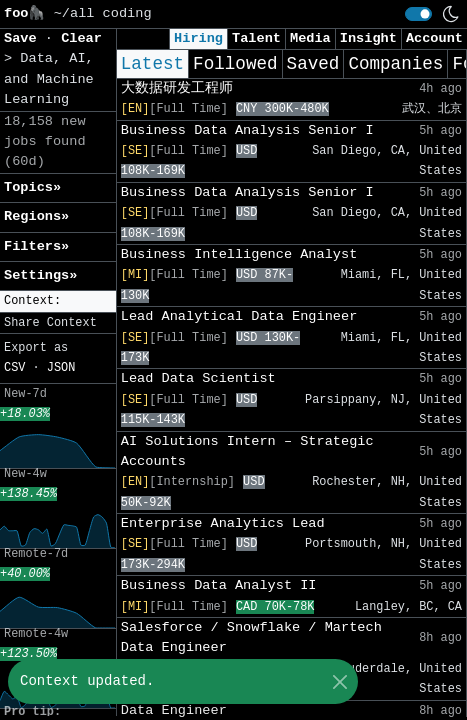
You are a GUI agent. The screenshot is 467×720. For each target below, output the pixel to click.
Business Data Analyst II (219, 585)
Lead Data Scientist (198, 378)
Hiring (198, 38)
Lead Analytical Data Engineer (239, 316)
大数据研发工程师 (177, 88)
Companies (395, 64)
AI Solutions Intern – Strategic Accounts (247, 451)
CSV (14, 368)
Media (310, 38)
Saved (313, 64)
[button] (58, 301)
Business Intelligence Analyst (239, 254)
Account (434, 38)
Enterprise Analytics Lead (223, 523)
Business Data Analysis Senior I (247, 130)
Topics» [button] (32, 187)
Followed (235, 64)
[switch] (418, 14)
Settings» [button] (40, 275)
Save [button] (24, 38)
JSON (61, 368)
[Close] (339, 681)
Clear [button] (81, 38)
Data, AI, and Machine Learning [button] (49, 79)
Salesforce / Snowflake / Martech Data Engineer (251, 637)
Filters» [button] (36, 246)
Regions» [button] (36, 216)
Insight (368, 38)
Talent (256, 38)
